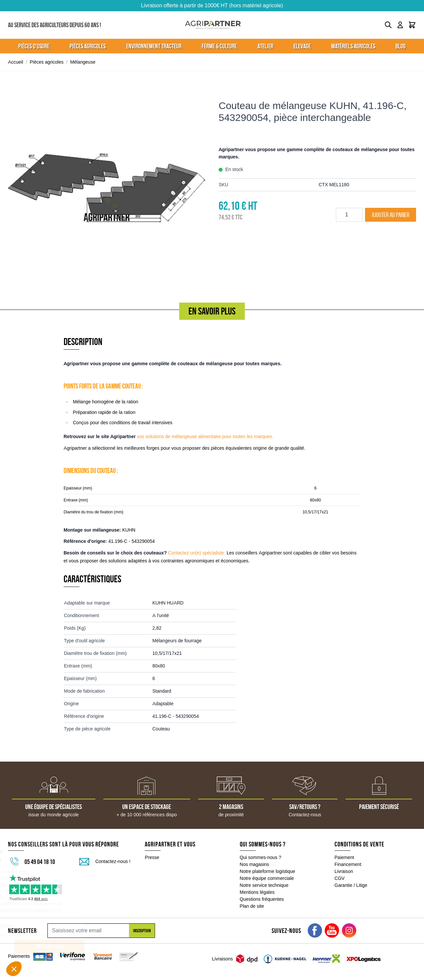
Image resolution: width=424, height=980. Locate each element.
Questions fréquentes (262, 899)
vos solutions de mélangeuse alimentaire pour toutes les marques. (205, 436)
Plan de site (252, 906)
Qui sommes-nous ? (261, 857)
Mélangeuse (83, 62)
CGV (340, 878)
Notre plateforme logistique (268, 871)
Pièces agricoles (47, 62)
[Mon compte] (400, 25)
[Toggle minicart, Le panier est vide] (412, 25)
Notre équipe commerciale (267, 878)
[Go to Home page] (213, 25)
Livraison (344, 871)
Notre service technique (264, 885)
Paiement (344, 857)
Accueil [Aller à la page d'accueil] (16, 62)
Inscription (142, 931)
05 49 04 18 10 (40, 862)
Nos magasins (255, 864)
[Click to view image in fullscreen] (107, 188)
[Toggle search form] (388, 25)
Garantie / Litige (351, 885)
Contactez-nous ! (113, 861)
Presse (152, 857)
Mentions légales (257, 892)
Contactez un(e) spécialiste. (197, 553)
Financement (348, 864)
